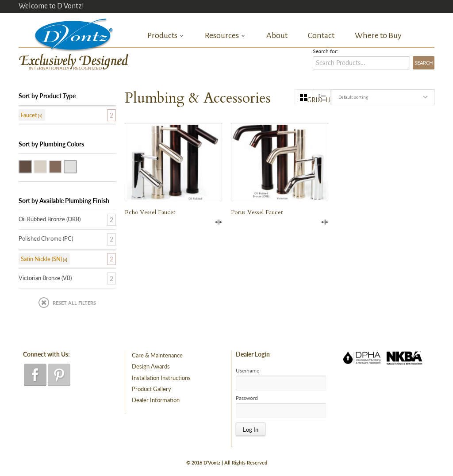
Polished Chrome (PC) (77, 166)
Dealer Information (156, 400)
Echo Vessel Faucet (150, 212)
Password (247, 398)
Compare (219, 222)
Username (248, 371)
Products (166, 36)
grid (310, 100)
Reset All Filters (74, 303)
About (277, 35)
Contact (321, 35)
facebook (35, 375)
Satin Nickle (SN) (46, 166)
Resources (225, 36)
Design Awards (151, 366)
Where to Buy (378, 35)
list (328, 100)
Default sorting (353, 97)
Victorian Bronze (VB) (61, 166)
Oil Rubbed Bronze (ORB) (31, 166)
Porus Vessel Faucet (257, 212)
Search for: (325, 51)
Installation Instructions (161, 378)
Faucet (29, 115)
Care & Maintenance (157, 355)
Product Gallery (152, 389)
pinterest (59, 375)
